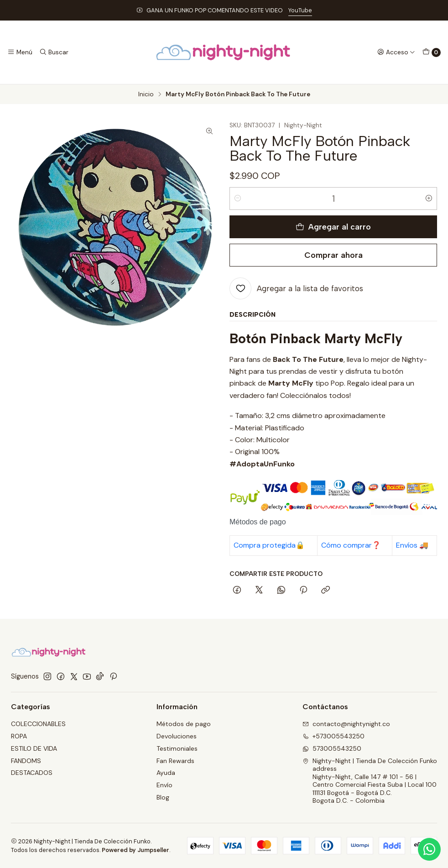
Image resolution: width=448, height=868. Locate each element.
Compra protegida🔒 (269, 545)
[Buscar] (53, 52)
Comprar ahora (333, 255)
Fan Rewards (175, 761)
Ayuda (166, 773)
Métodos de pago (184, 724)
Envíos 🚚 (412, 545)
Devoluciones (177, 736)
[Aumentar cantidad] (429, 199)
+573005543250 (333, 736)
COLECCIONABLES (38, 724)
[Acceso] (396, 52)
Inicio (146, 94)
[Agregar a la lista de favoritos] (296, 288)
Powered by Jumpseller (135, 850)
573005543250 (332, 748)
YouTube (300, 10)
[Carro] (432, 52)
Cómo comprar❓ (351, 545)
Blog (163, 797)
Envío (164, 785)
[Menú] (20, 52)
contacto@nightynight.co (346, 724)
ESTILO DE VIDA (34, 748)
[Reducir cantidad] (238, 199)
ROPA (19, 736)
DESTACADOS (32, 773)
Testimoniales (177, 748)
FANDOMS (26, 761)
